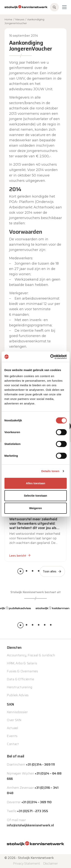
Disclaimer (51, 864)
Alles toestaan (36, 483)
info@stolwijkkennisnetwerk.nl (30, 825)
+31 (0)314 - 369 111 (40, 764)
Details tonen (50, 471)
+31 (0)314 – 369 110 (37, 802)
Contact (13, 744)
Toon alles (50, 571)
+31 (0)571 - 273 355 (32, 811)
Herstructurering (20, 687)
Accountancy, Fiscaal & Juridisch (31, 655)
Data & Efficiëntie (20, 679)
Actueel (12, 728)
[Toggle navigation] (64, 7)
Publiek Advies (18, 695)
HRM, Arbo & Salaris (22, 663)
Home (8, 19)
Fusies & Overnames (22, 671)
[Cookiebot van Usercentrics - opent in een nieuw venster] (51, 357)
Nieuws (20, 19)
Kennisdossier (17, 712)
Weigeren (35, 508)
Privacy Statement (27, 864)
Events (12, 736)
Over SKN (14, 720)
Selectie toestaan (35, 496)
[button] (20, 571)
